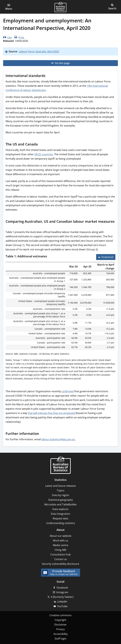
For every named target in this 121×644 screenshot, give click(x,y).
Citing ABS (61, 550)
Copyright (61, 620)
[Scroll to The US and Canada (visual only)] (41, 145)
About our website (61, 536)
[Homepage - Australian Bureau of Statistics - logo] (60, 7)
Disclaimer (61, 625)
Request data (61, 518)
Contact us (61, 559)
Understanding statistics (61, 523)
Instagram (62, 592)
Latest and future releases (61, 486)
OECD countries (44, 154)
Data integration (61, 514)
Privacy (61, 629)
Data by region (61, 495)
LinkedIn (62, 602)
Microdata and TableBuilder (61, 504)
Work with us (61, 540)
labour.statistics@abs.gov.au (58, 439)
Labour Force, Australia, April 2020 (39, 51)
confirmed (67, 391)
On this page (62, 63)
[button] (9, 7)
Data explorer (61, 509)
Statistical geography (61, 500)
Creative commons (61, 615)
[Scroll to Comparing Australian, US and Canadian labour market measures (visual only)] (9, 227)
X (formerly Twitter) (62, 597)
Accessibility (61, 634)
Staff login (61, 639)
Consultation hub (61, 554)
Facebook (62, 588)
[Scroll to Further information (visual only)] (42, 434)
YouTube (62, 606)
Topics (61, 490)
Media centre (61, 545)
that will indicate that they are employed (51, 413)
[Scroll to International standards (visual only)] (48, 76)
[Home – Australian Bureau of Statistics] (61, 465)
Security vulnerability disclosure (61, 564)
